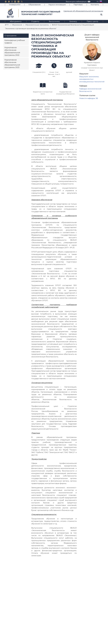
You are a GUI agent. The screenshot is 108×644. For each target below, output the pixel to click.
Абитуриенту (16, 21)
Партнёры (78, 5)
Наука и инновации (57, 5)
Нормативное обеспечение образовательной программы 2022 (12, 51)
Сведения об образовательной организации (83, 11)
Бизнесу (73, 21)
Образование (35, 5)
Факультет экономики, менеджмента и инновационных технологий (92, 79)
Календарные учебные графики (15, 42)
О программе (10, 36)
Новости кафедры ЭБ (89, 98)
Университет (15, 5)
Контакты (95, 5)
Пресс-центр (92, 21)
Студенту (35, 21)
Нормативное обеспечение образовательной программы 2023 (12, 64)
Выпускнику (54, 21)
